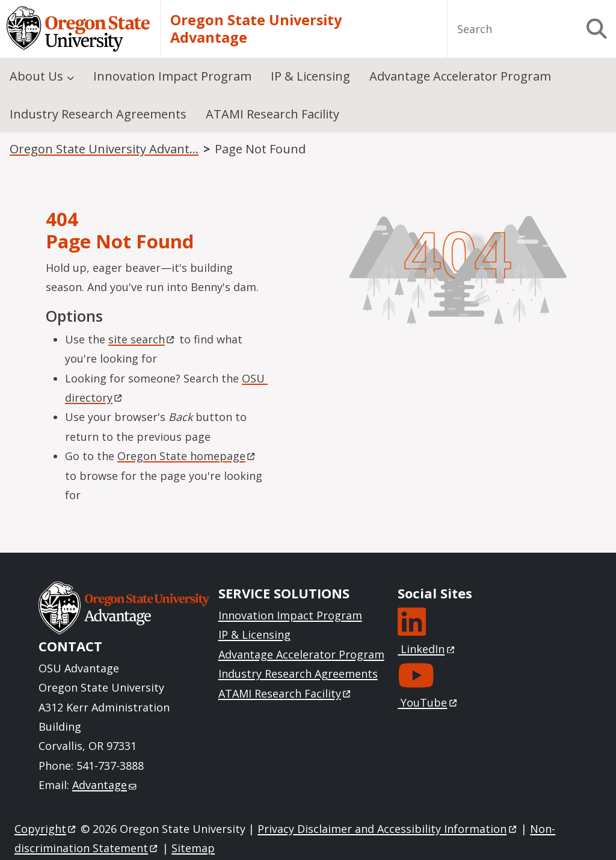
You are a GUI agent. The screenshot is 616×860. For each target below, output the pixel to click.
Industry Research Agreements (298, 674)
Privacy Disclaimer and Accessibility (388, 829)
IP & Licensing (254, 634)
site (142, 339)
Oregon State (187, 456)
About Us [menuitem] (36, 76)
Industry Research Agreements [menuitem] (98, 114)
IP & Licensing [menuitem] (310, 76)
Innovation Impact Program (290, 615)
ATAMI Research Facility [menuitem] (273, 114)
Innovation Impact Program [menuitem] (172, 76)
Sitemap (193, 848)
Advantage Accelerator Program (301, 654)
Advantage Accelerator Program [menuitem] (460, 76)
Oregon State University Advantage (256, 29)
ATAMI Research (285, 693)
